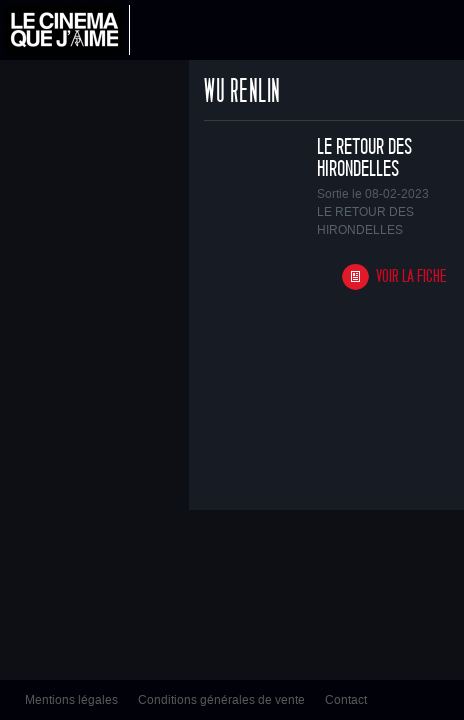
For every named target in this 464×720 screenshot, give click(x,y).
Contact (346, 700)
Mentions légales (71, 700)
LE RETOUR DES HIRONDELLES (364, 158)
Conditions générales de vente (221, 700)
